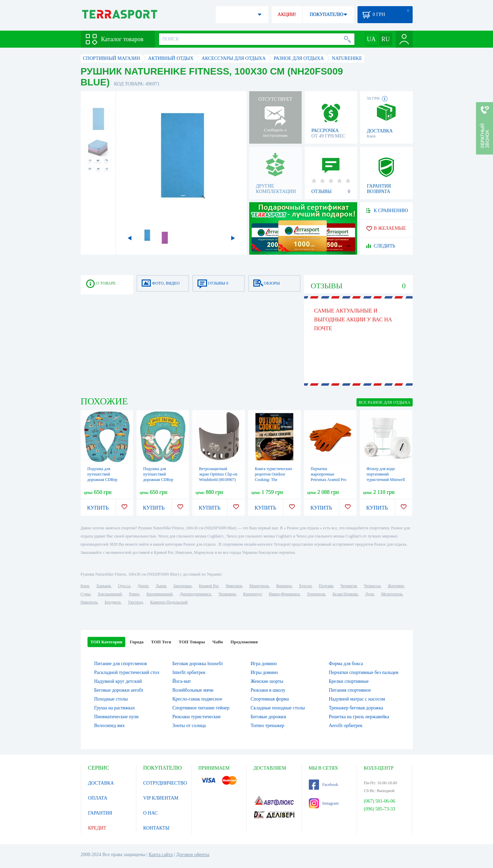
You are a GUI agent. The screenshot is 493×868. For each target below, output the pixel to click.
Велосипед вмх (110, 726)
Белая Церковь (345, 594)
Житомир (396, 586)
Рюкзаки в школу (268, 690)
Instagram (324, 803)
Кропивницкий (159, 594)
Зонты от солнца (189, 726)
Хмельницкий (110, 594)
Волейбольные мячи (193, 690)
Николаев (234, 586)
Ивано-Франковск (284, 594)
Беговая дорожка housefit (197, 664)
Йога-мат (181, 681)
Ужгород (136, 602)
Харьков (104, 586)
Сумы (86, 594)
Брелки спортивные (349, 681)
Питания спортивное (350, 690)
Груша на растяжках (115, 708)
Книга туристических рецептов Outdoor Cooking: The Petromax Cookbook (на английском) (274, 480)
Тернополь (316, 594)
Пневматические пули (117, 717)
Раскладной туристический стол (127, 672)
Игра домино (264, 664)
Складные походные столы (278, 708)
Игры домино (264, 672)
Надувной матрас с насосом (357, 699)
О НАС (150, 813)
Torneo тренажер (267, 726)
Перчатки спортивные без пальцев (364, 672)
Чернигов (349, 586)
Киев (85, 586)
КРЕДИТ (97, 828)
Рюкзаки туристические (196, 717)
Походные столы (111, 699)
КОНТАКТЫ (156, 828)
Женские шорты (267, 681)
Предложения (244, 642)
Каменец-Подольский (169, 602)
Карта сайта (161, 855)
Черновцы (227, 594)
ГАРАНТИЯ (100, 813)
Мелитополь (392, 594)
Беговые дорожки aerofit (119, 690)
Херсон (305, 586)
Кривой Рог (209, 586)
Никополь (89, 602)
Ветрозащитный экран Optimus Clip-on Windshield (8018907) (218, 474)
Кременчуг (252, 594)
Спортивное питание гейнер (201, 708)
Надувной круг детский (118, 681)
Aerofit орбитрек (346, 726)
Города (137, 642)
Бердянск (113, 602)
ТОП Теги (161, 642)
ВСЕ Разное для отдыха (384, 402)
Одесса (124, 586)
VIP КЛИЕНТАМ (161, 798)
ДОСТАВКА (101, 783)
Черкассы (372, 586)
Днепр (143, 586)
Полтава (326, 586)
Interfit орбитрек (189, 672)
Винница (284, 586)
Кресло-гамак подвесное (197, 699)
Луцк (369, 594)
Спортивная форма (270, 699)
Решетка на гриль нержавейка (359, 717)
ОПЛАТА (98, 798)
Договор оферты (193, 855)
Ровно (134, 594)
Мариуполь (259, 586)
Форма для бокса (346, 664)
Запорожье (182, 586)
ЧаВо (218, 642)
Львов (161, 586)
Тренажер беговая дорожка (356, 708)
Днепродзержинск (196, 594)
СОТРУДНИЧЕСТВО (165, 783)
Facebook (324, 785)
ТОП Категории (107, 642)
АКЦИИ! (287, 14)
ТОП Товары (192, 642)
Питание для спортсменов (121, 664)
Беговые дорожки (268, 717)
